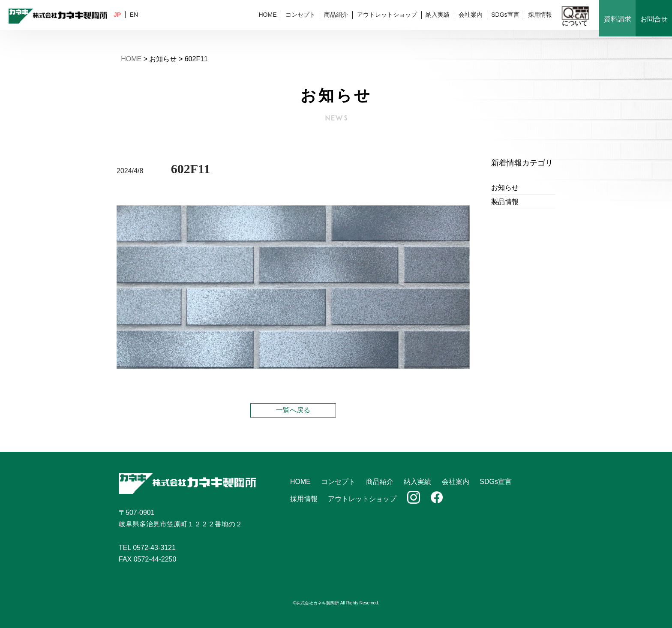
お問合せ (654, 19)
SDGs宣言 (505, 15)
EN (134, 15)
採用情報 (540, 15)
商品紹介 (336, 15)
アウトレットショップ (387, 15)
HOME (267, 15)
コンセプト (300, 15)
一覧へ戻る (293, 410)
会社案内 (471, 15)
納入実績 (438, 15)
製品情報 (505, 202)
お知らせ (505, 188)
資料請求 (618, 19)
